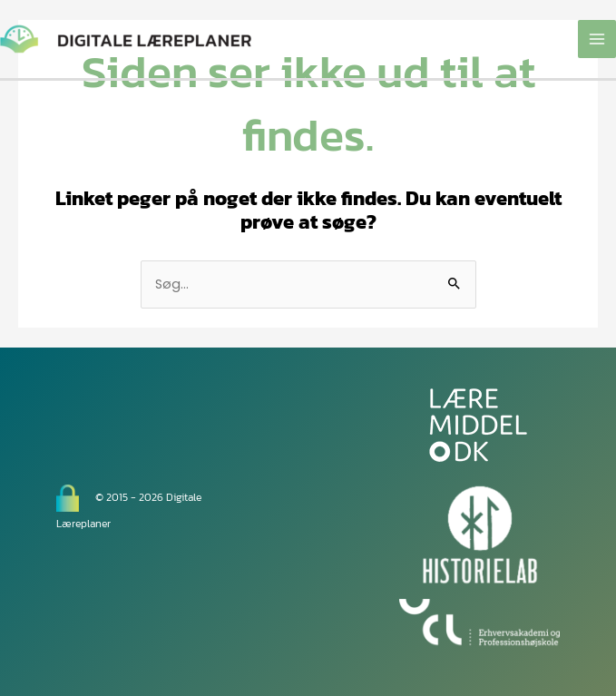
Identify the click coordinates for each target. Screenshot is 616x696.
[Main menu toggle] (597, 39)
